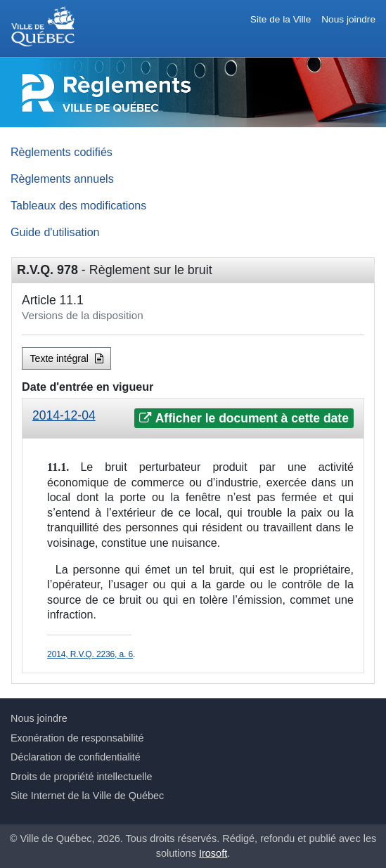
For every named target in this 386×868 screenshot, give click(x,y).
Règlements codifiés (62, 152)
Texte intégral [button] (67, 358)
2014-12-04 (64, 415)
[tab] (193, 419)
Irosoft (213, 853)
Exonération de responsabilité (77, 738)
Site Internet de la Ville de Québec (87, 796)
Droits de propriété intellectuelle (82, 777)
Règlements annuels (62, 179)
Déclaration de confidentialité (76, 757)
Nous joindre (348, 19)
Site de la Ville (281, 19)
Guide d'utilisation (55, 232)
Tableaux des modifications (78, 205)
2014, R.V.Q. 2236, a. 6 (90, 654)
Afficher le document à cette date (244, 418)
